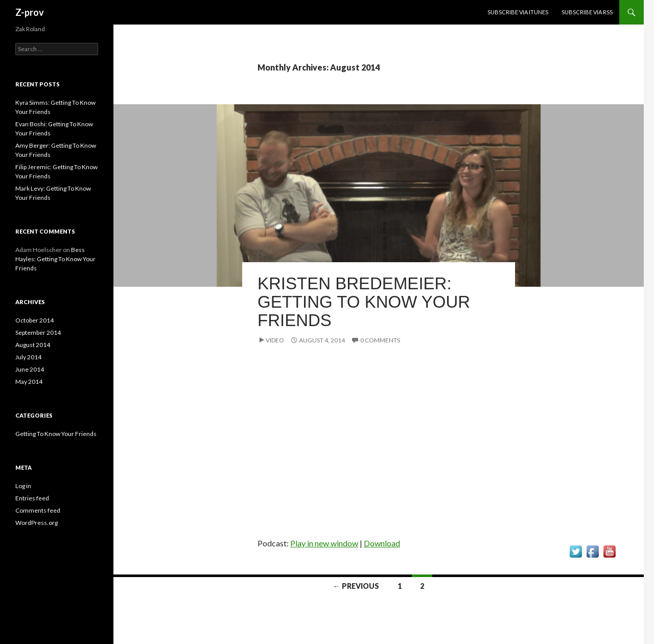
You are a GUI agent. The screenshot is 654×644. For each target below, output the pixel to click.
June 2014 (30, 369)
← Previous (356, 586)
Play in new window (324, 543)
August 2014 (33, 345)
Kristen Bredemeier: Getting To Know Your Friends (364, 302)
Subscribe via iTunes (518, 12)
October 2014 (34, 320)
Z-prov (30, 12)
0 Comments (380, 340)
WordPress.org (37, 523)
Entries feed (32, 498)
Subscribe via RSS (587, 12)
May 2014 (29, 382)
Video (275, 340)
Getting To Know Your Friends (56, 434)
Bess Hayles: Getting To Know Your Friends (55, 259)
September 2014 (38, 332)
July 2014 (28, 357)
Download (382, 543)
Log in (23, 486)
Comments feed (38, 510)
